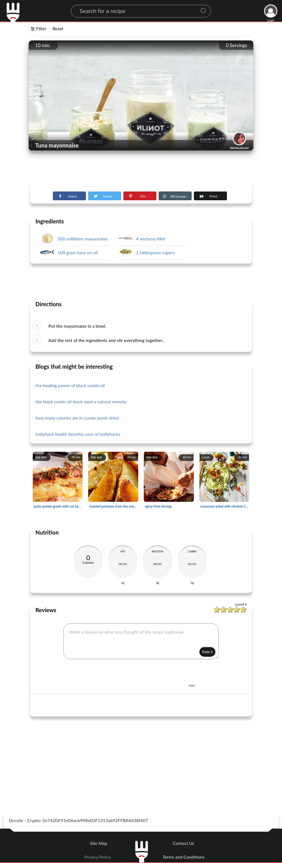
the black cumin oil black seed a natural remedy (81, 402)
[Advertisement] (141, 168)
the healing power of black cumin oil (70, 385)
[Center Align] (205, 8)
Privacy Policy (98, 857)
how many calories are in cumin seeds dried (77, 418)
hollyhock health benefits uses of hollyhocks (78, 434)
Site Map (99, 843)
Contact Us (183, 843)
